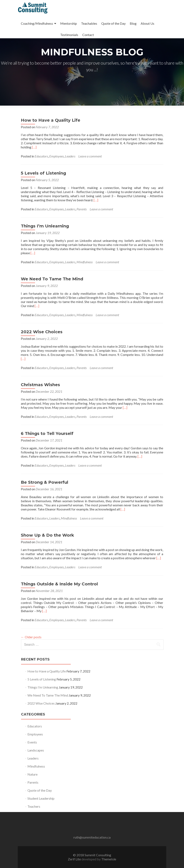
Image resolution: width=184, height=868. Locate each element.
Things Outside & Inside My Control (59, 584)
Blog (133, 23)
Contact (88, 35)
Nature (32, 774)
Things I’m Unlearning (45, 226)
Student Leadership (41, 798)
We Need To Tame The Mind (52, 279)
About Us (147, 23)
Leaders (70, 156)
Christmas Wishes (40, 385)
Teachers (34, 806)
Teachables (89, 23)
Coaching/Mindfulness (37, 23)
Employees (57, 156)
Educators (41, 156)
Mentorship (69, 23)
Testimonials (69, 35)
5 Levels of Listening (43, 173)
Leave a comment (90, 156)
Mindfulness (85, 262)
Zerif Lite (75, 859)
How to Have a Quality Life (51, 120)
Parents (82, 209)
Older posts (31, 637)
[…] (34, 147)
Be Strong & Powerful (45, 482)
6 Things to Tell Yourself (47, 433)
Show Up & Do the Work (47, 535)
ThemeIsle (109, 859)
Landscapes (36, 750)
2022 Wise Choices (42, 332)
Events (32, 742)
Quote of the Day (113, 23)
